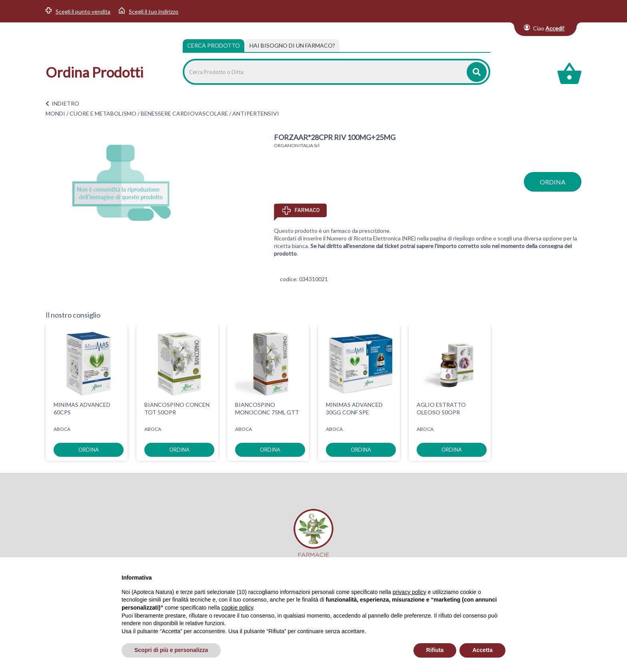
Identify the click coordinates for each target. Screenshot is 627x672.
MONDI (55, 113)
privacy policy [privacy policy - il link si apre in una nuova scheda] (409, 592)
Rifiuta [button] (435, 650)
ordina (553, 182)
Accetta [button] (482, 650)
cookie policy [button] (237, 608)
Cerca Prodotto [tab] (214, 45)
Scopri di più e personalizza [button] (171, 650)
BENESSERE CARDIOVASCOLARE (184, 113)
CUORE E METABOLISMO (103, 113)
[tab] (292, 46)
